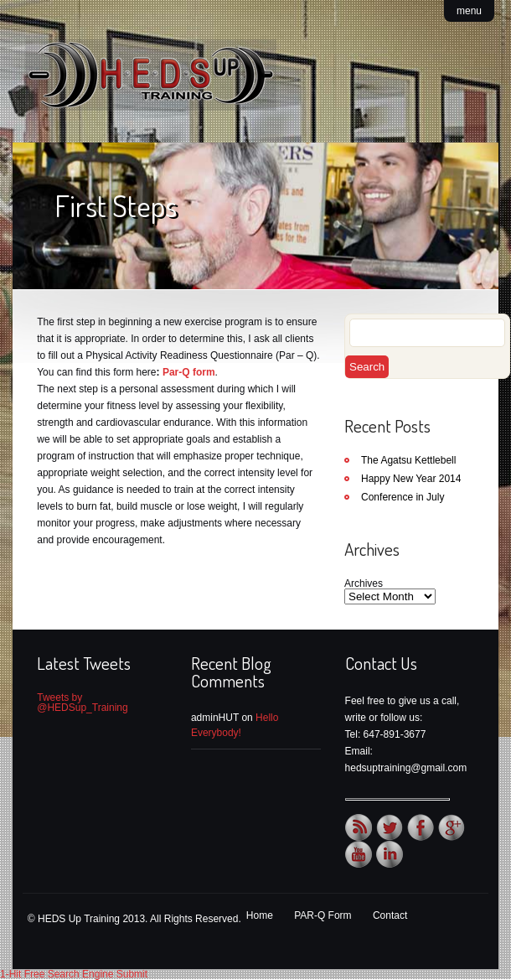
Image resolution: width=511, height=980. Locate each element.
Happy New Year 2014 (411, 479)
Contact (390, 915)
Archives (364, 583)
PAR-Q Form (323, 915)
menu (469, 11)
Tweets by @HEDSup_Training (82, 703)
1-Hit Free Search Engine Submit (74, 974)
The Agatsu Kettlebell (408, 460)
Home (260, 915)
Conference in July (403, 497)
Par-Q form (189, 372)
